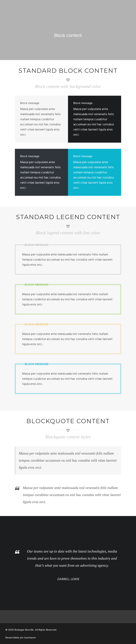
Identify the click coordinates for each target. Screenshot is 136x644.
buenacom (30, 637)
